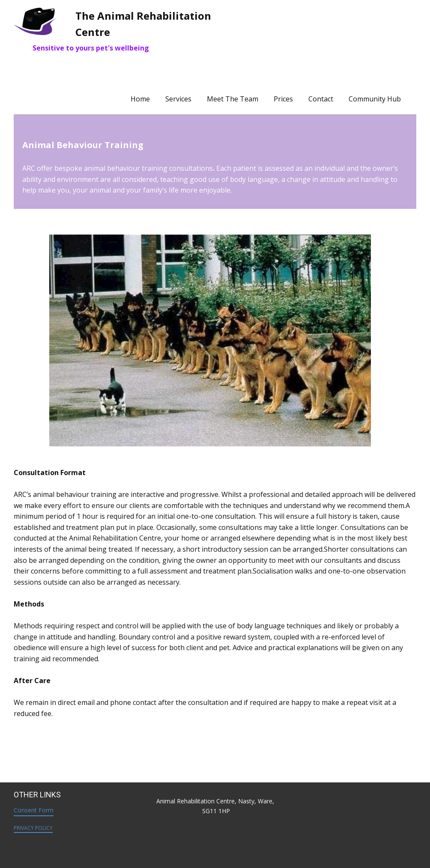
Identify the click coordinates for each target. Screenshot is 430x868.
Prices (283, 99)
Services (178, 99)
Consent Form (34, 810)
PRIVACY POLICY (33, 828)
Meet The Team (233, 99)
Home (140, 99)
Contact (321, 99)
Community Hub (375, 99)
